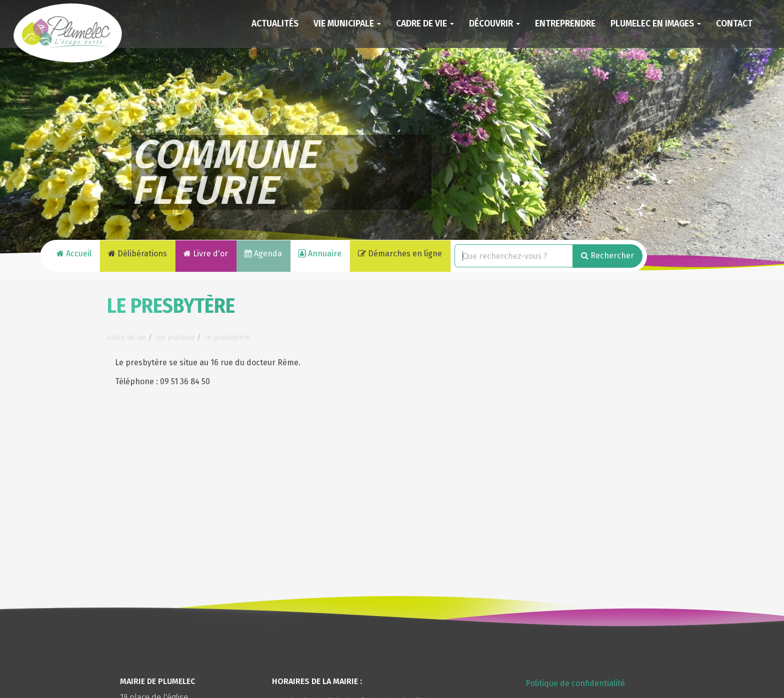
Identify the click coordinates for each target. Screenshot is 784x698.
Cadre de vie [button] (425, 24)
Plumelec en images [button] (656, 24)
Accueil (74, 254)
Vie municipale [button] (347, 24)
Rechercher (607, 256)
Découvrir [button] (494, 24)
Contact (734, 24)
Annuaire (320, 254)
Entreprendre (565, 24)
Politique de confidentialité (575, 683)
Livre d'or (206, 254)
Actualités (275, 24)
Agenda (263, 254)
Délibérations (137, 254)
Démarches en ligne (400, 254)
